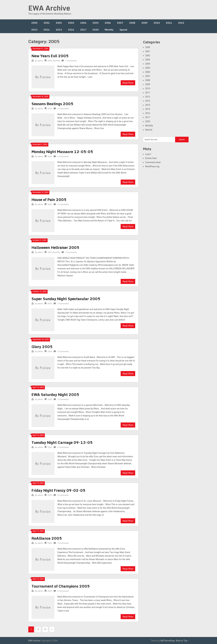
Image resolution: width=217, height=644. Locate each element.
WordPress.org (152, 166)
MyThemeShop (168, 641)
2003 (71, 23)
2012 (181, 23)
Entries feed (151, 158)
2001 (47, 23)
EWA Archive (49, 8)
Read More (128, 83)
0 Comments (71, 61)
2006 (108, 23)
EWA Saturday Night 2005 (55, 394)
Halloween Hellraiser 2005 (55, 247)
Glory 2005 (42, 347)
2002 (59, 23)
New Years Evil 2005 (50, 56)
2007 (120, 23)
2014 (47, 30)
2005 (96, 23)
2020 (96, 30)
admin (40, 61)
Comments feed (153, 162)
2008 (132, 23)
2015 (59, 30)
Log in (148, 154)
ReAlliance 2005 (47, 538)
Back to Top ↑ (182, 641)
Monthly (109, 30)
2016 (71, 30)
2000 (34, 23)
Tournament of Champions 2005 (61, 586)
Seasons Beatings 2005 (52, 104)
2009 (145, 23)
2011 (169, 23)
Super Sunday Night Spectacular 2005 (66, 299)
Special (123, 30)
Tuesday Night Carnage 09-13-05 (62, 442)
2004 (83, 23)
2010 (157, 23)
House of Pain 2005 (49, 199)
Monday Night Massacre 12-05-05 (62, 152)
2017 (83, 30)
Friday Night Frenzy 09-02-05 (58, 490)
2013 (34, 30)
